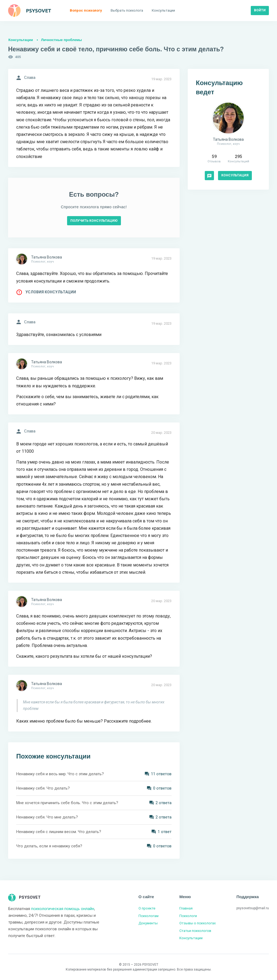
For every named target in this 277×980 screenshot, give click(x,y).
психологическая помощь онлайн (63, 909)
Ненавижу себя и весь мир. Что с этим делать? (60, 774)
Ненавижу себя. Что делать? (43, 788)
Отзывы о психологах (197, 923)
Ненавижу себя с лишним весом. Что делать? (59, 832)
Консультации (21, 40)
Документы (148, 923)
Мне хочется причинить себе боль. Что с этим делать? (67, 803)
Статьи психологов (195, 931)
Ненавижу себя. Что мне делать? (47, 817)
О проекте (147, 908)
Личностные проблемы (62, 40)
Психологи (188, 916)
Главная (186, 908)
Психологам (149, 916)
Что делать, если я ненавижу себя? (49, 846)
